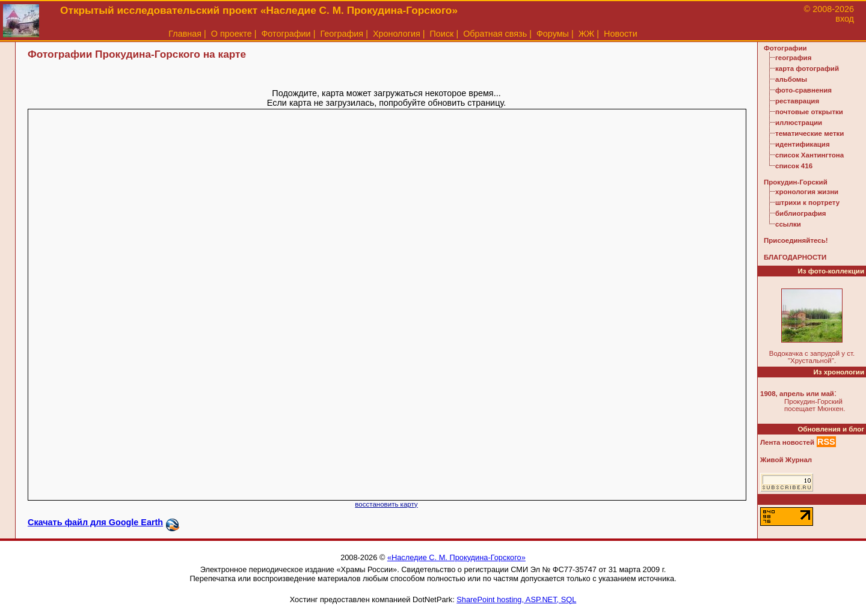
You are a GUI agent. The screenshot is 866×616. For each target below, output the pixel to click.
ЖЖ (587, 34)
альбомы (791, 79)
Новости (621, 34)
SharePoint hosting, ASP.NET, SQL (516, 599)
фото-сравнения (803, 90)
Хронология (397, 34)
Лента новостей (787, 442)
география (793, 58)
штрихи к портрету (807, 203)
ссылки (788, 224)
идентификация (803, 144)
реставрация (797, 101)
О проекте (232, 34)
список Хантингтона (809, 155)
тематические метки (809, 133)
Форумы (553, 34)
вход (845, 19)
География (342, 34)
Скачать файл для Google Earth (95, 522)
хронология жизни (807, 192)
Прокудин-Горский (796, 182)
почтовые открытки (809, 112)
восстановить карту (386, 504)
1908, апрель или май (797, 394)
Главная (185, 34)
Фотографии (286, 34)
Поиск (442, 34)
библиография (801, 213)
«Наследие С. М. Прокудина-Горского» (456, 557)
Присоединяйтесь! (796, 240)
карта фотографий (807, 69)
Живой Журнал (786, 460)
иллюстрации (799, 123)
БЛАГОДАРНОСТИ (795, 257)
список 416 (794, 166)
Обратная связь (495, 34)
